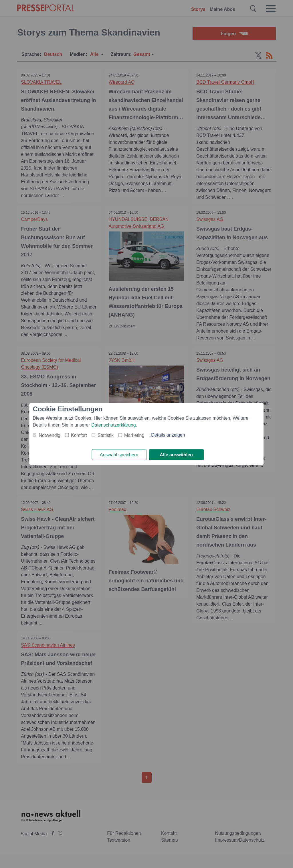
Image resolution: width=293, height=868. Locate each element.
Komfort (79, 435)
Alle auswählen (176, 455)
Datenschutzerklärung (114, 425)
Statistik (106, 435)
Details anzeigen (168, 435)
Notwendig (50, 435)
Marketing (134, 435)
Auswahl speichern (119, 455)
